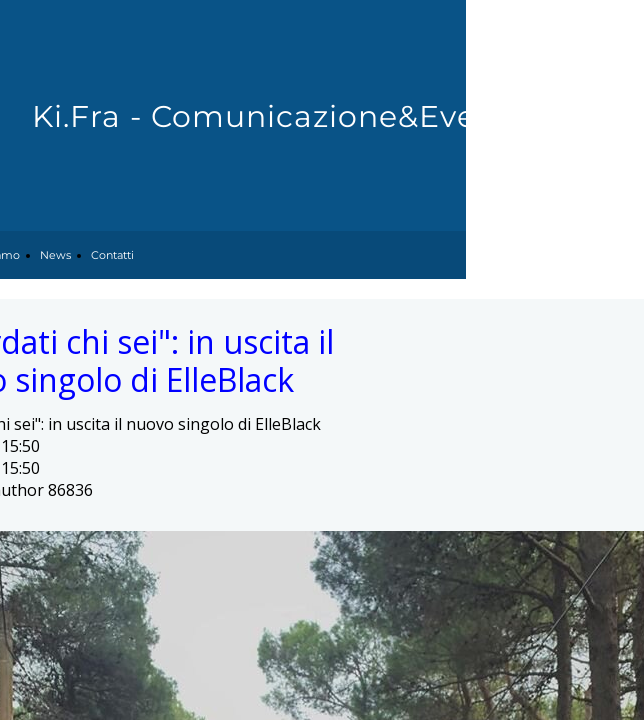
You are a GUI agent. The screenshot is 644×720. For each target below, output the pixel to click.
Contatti (112, 255)
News (55, 255)
